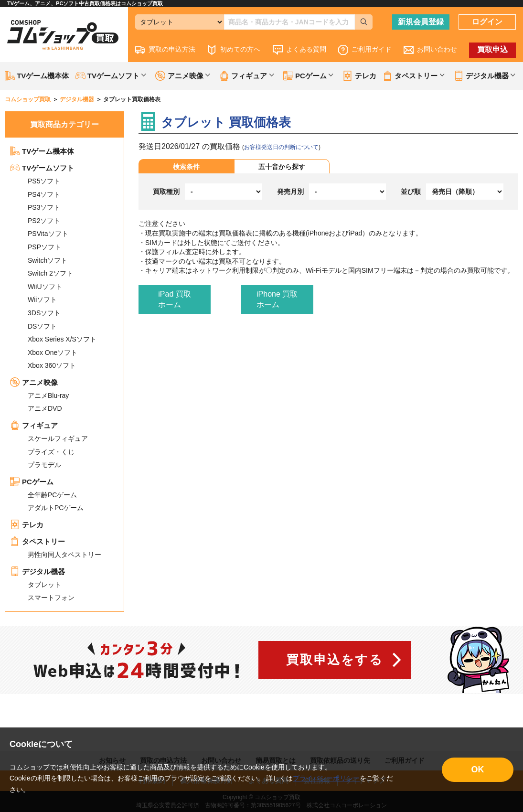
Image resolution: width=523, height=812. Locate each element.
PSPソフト (44, 247)
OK (478, 769)
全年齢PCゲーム (52, 495)
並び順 (411, 192)
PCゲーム (32, 482)
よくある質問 (299, 50)
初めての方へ (234, 50)
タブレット (44, 585)
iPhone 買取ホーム (277, 299)
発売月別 (290, 192)
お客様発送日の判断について (281, 147)
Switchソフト (48, 260)
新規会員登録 (421, 22)
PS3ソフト (44, 207)
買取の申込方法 (165, 50)
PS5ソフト (44, 181)
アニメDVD (45, 408)
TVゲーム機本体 (37, 76)
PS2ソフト (44, 221)
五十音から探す (282, 167)
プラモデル (44, 465)
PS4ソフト (44, 194)
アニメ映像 (34, 382)
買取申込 (492, 49)
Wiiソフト (42, 299)
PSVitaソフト (48, 234)
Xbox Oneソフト (53, 353)
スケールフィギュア (58, 438)
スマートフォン (51, 598)
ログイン (487, 22)
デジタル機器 (37, 572)
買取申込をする (335, 660)
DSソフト (42, 326)
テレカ (359, 76)
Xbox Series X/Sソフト (62, 339)
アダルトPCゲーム (56, 508)
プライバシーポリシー (326, 778)
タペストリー (37, 541)
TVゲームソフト (42, 168)
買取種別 (166, 192)
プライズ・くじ (51, 452)
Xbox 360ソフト (52, 365)
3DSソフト (44, 313)
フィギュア (34, 425)
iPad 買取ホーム (174, 299)
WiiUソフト (45, 287)
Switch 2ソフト (50, 273)
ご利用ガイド (365, 50)
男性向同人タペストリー (64, 555)
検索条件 (186, 167)
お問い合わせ (430, 50)
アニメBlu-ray (48, 395)
